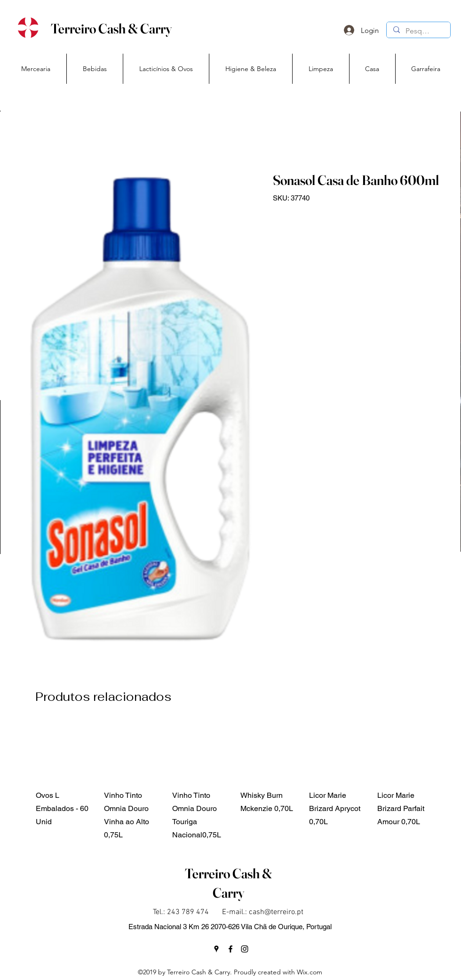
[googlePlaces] (216, 949)
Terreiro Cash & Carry (111, 28)
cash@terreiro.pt (276, 912)
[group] (236, 782)
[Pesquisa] (418, 31)
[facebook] (230, 949)
